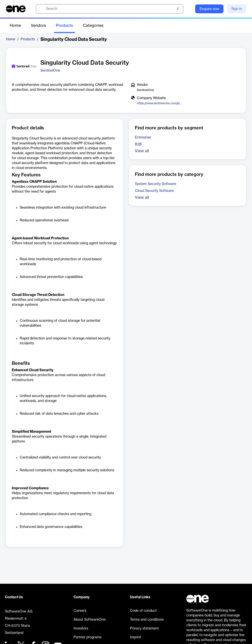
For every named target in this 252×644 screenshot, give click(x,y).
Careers (80, 611)
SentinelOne (50, 71)
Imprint (135, 637)
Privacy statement (144, 629)
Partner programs (87, 637)
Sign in (237, 9)
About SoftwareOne (90, 620)
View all (142, 151)
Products (64, 26)
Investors (81, 629)
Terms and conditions (147, 620)
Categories (93, 26)
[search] (110, 9)
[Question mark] (188, 9)
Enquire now (209, 9)
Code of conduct (143, 611)
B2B (138, 144)
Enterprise (143, 138)
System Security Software (156, 184)
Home (15, 26)
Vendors (38, 26)
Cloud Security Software (154, 191)
